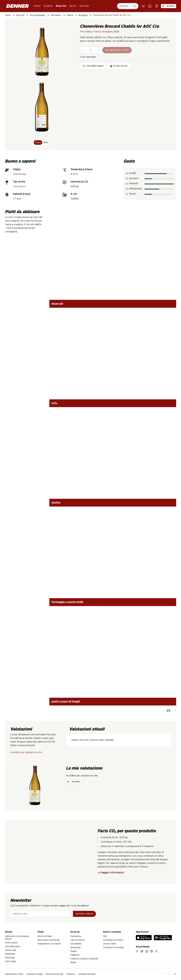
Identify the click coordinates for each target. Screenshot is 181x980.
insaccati (57, 304)
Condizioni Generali (87, 974)
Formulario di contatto (113, 940)
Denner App (11, 950)
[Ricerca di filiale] (150, 6)
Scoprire (48, 6)
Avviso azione (11, 943)
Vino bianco (56, 15)
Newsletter (10, 954)
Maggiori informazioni (111, 873)
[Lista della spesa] (157, 6)
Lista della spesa (13, 946)
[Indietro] (161, 711)
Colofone (71, 974)
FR (169, 974)
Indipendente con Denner (49, 944)
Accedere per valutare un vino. (26, 752)
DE (162, 974)
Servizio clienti (110, 944)
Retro (46, 142)
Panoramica (76, 936)
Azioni (37, 6)
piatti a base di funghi (66, 702)
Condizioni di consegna (113, 947)
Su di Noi (84, 6)
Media (73, 962)
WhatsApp (10, 958)
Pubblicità (75, 955)
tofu (54, 403)
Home (8, 15)
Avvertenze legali (34, 974)
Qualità (74, 951)
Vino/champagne (37, 15)
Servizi (73, 6)
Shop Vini (61, 6)
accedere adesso (84, 914)
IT (175, 974)
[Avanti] (176, 711)
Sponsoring (75, 947)
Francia (70, 15)
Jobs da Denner (78, 940)
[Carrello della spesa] (143, 6)
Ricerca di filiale (45, 936)
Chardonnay (19, 174)
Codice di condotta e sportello (84, 959)
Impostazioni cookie (14, 974)
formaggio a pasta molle (67, 602)
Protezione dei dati (54, 974)
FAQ (105, 936)
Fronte (38, 142)
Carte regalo (11, 961)
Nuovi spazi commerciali (49, 940)
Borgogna (83, 15)
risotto (56, 503)
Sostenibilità (76, 944)
